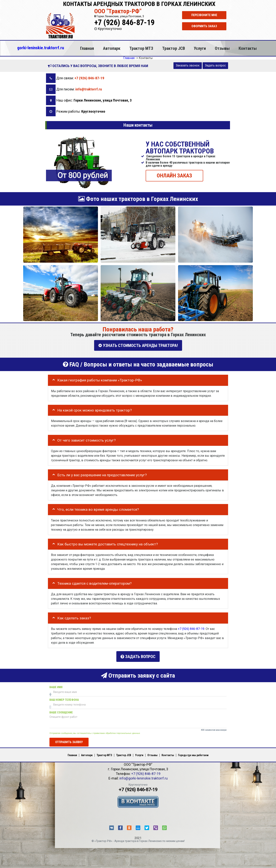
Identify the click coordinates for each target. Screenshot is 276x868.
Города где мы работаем (193, 754)
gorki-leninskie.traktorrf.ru (41, 48)
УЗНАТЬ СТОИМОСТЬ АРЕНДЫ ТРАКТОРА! (138, 345)
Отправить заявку (69, 741)
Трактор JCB (174, 48)
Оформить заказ (204, 26)
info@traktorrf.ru (89, 89)
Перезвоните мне (204, 15)
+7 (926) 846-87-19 (124, 23)
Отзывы (222, 48)
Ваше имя (56, 686)
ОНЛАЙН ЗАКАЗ (174, 175)
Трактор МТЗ (141, 48)
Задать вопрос (215, 65)
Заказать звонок (188, 65)
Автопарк (112, 48)
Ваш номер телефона (64, 699)
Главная (87, 48)
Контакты (248, 48)
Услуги (200, 48)
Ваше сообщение (61, 711)
